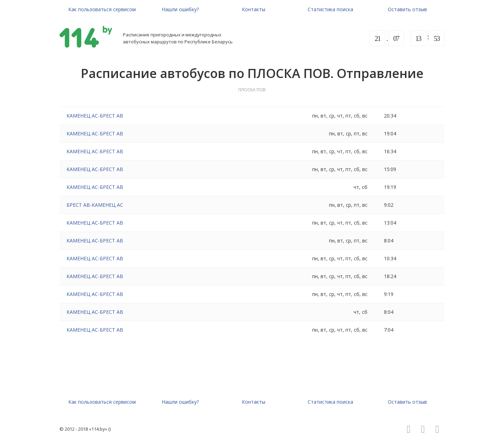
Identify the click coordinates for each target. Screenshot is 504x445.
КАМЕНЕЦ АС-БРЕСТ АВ (95, 116)
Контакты (254, 9)
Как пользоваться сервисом (102, 9)
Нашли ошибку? (180, 9)
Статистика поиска (330, 9)
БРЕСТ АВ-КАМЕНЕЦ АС (95, 205)
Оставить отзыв (407, 9)
